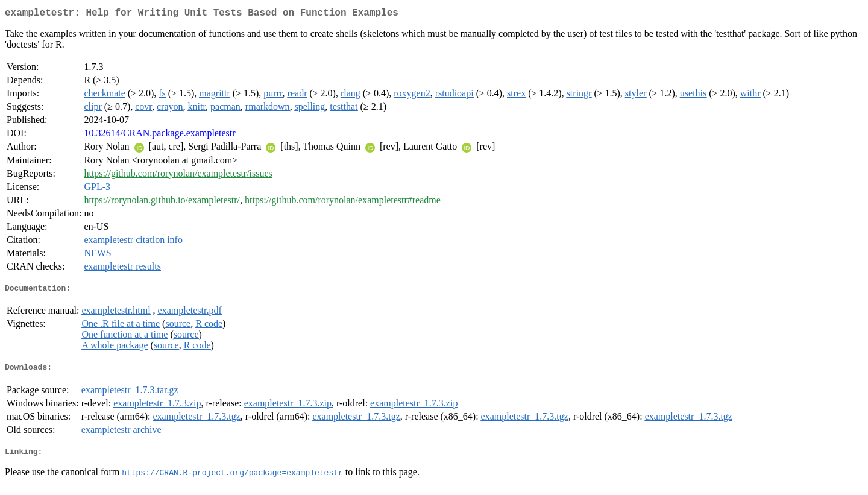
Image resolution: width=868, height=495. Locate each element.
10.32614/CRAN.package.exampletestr (159, 135)
